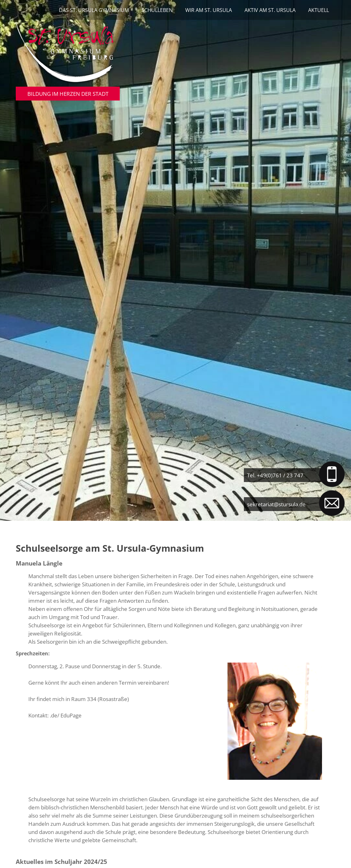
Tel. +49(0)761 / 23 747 (275, 475)
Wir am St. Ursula (209, 10)
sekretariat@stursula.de (276, 504)
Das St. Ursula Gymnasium (94, 10)
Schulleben (157, 10)
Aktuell (319, 10)
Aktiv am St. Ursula (270, 10)
